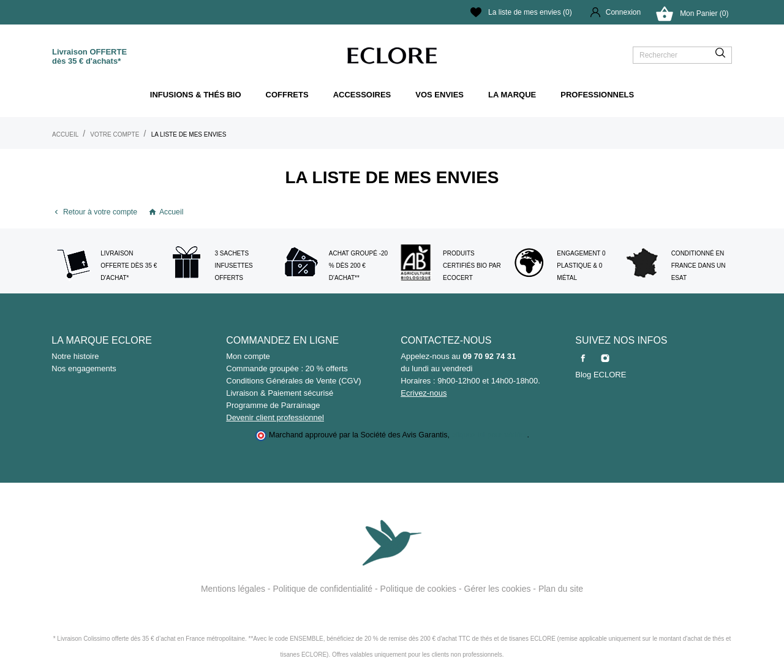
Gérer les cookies (498, 589)
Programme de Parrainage (273, 405)
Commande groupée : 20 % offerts (287, 368)
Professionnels (597, 95)
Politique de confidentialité (322, 589)
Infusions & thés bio (196, 95)
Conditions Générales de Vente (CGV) (293, 381)
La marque (512, 95)
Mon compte (248, 356)
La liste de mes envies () (521, 12)
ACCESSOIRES (362, 95)
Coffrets (287, 95)
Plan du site (561, 589)
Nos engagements (84, 368)
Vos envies (439, 95)
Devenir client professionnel (275, 417)
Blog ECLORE (601, 375)
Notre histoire (75, 356)
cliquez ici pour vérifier (490, 435)
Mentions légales (233, 589)
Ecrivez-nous (424, 393)
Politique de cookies (419, 589)
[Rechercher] (682, 55)
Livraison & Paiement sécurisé (280, 393)
